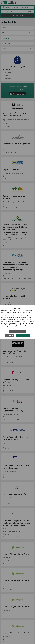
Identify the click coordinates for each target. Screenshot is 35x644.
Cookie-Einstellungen (17, 331)
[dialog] (17, 322)
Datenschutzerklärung (13, 327)
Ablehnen (10, 336)
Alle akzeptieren (23, 336)
